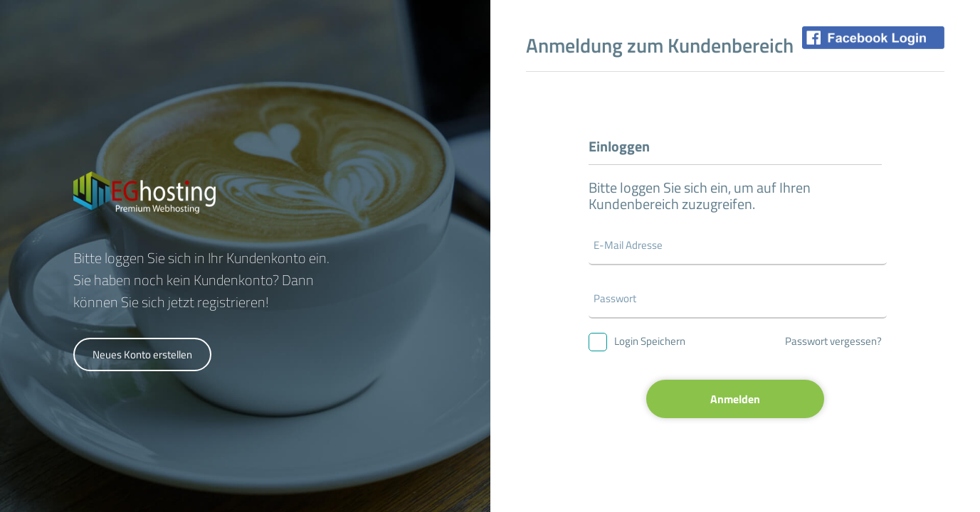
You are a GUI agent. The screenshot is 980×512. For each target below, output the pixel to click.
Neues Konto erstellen (142, 354)
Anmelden (735, 399)
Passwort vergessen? (833, 341)
